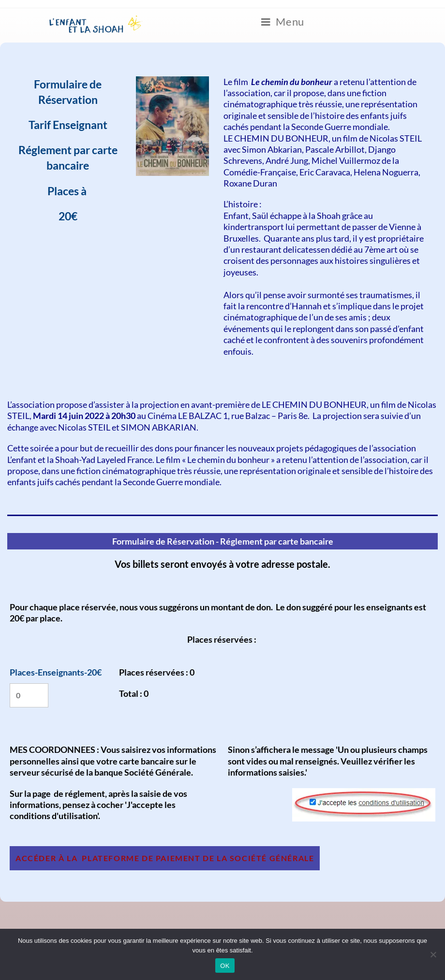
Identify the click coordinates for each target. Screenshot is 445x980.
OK (225, 966)
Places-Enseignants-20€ (56, 672)
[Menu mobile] (283, 22)
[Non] (433, 954)
